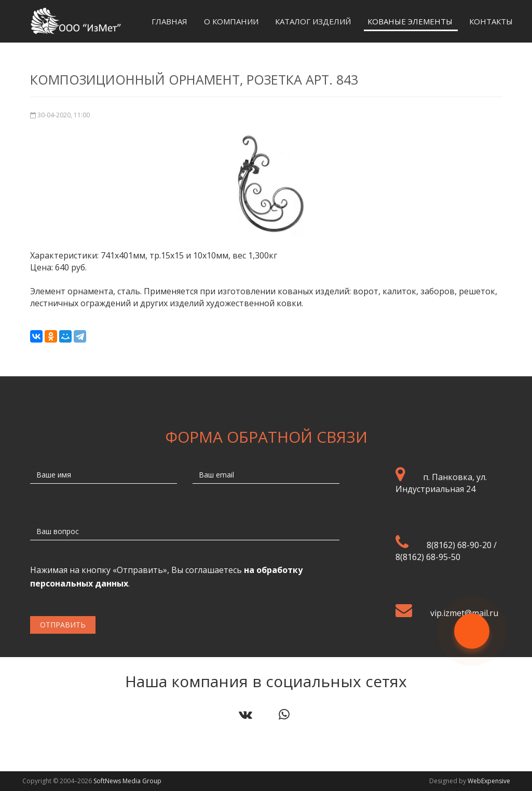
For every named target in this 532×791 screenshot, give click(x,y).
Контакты (491, 21)
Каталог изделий (313, 21)
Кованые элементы (410, 21)
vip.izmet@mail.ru (464, 613)
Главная (169, 21)
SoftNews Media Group (127, 781)
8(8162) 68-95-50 (428, 557)
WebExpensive (489, 781)
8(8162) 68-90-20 (459, 545)
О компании (231, 21)
